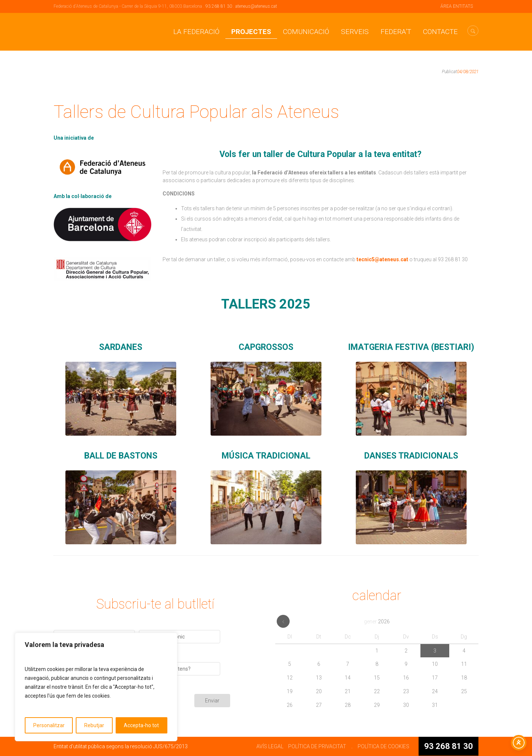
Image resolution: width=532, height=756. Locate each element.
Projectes (251, 32)
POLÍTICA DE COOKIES (383, 746)
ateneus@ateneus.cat (256, 6)
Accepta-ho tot (141, 725)
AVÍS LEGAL (270, 746)
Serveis (355, 32)
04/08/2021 (468, 72)
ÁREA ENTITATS (457, 6)
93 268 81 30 (219, 6)
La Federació (196, 32)
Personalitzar (49, 725)
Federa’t (396, 32)
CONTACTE (440, 32)
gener (377, 622)
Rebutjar (94, 725)
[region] (96, 687)
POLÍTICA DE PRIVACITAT (317, 746)
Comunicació (306, 32)
